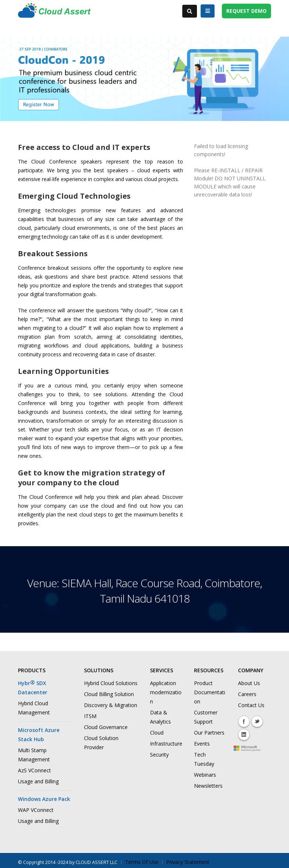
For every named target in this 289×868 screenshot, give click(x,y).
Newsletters (208, 786)
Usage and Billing (38, 781)
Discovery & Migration (111, 705)
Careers (247, 694)
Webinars (205, 775)
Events (202, 744)
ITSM (90, 716)
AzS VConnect (34, 770)
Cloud (157, 733)
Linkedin (244, 735)
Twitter (257, 721)
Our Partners (209, 733)
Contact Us (251, 705)
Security (159, 755)
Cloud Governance (106, 727)
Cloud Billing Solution (109, 694)
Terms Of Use (142, 862)
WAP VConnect (36, 810)
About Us (249, 683)
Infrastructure (166, 744)
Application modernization (166, 692)
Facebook (244, 721)
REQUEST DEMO (246, 11)
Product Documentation (210, 692)
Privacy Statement (188, 862)
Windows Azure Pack (44, 799)
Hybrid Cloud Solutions (111, 683)
